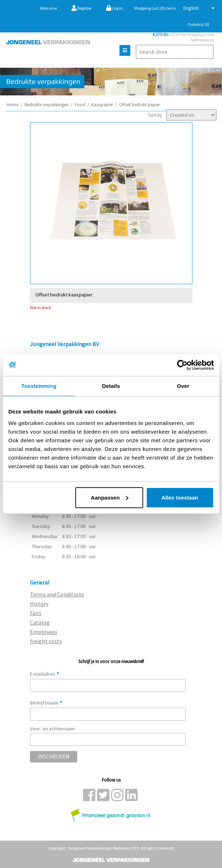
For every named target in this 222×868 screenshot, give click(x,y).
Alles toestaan (180, 497)
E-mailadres (45, 674)
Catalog (40, 622)
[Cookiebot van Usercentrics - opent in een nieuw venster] (182, 365)
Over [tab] (183, 386)
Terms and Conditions (57, 594)
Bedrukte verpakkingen (47, 105)
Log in (114, 8)
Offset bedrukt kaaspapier (64, 294)
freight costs (46, 641)
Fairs (36, 613)
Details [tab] (111, 386)
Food (80, 105)
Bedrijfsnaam (46, 703)
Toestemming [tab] (39, 386)
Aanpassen (110, 497)
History (39, 604)
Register (82, 8)
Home (12, 105)
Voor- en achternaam (52, 729)
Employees (44, 632)
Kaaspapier (102, 105)
